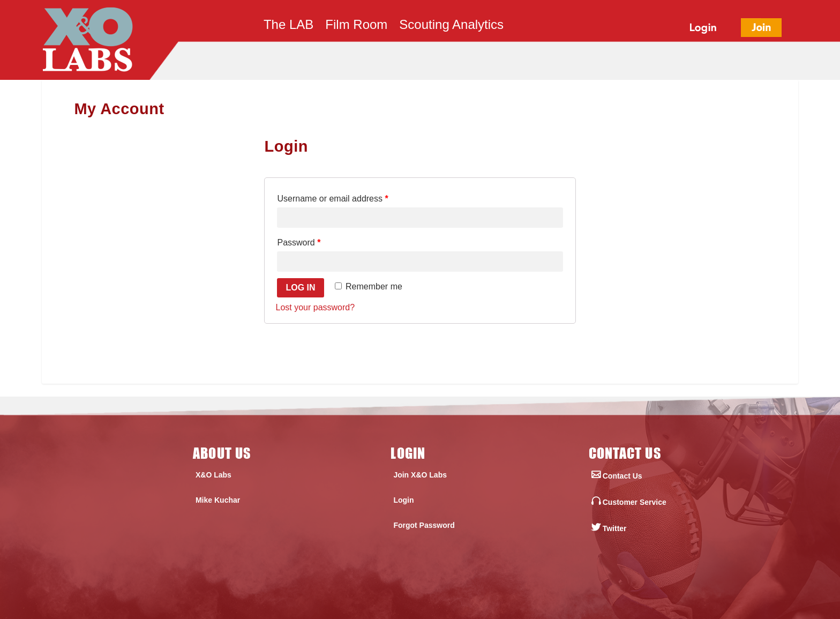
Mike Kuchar (218, 500)
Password (299, 243)
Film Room (356, 26)
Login (403, 500)
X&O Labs (213, 475)
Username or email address (332, 199)
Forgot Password (424, 525)
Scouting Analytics (451, 26)
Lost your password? (315, 307)
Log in (300, 288)
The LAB (288, 26)
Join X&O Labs (420, 475)
